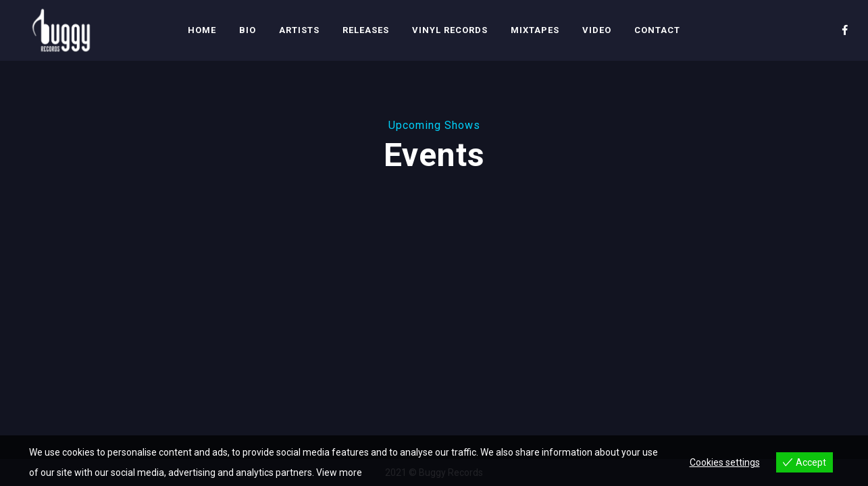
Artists (299, 30)
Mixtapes (535, 30)
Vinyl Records (450, 30)
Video (597, 30)
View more (339, 473)
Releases (366, 30)
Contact (657, 30)
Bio (248, 30)
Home (202, 30)
